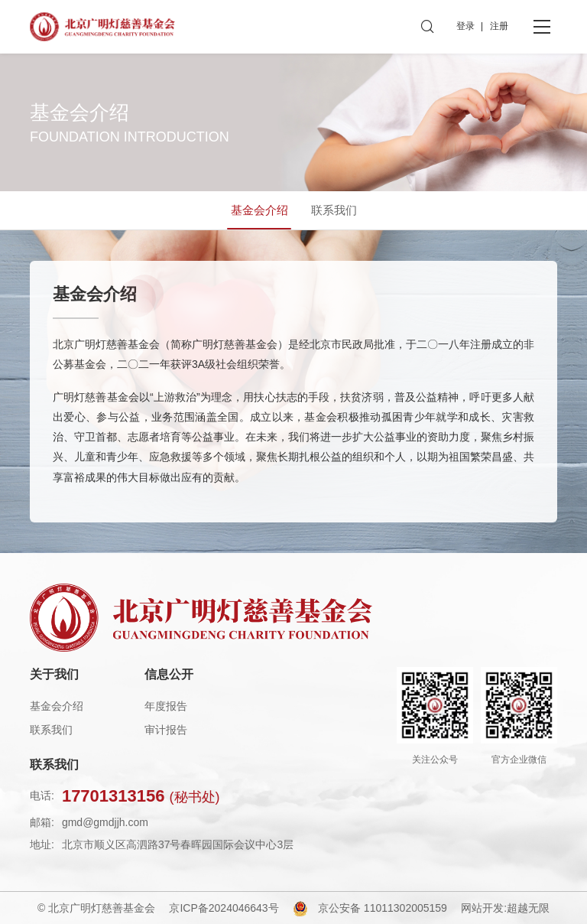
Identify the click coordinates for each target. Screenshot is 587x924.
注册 (499, 26)
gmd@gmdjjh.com (105, 822)
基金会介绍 (57, 706)
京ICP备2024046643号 (224, 908)
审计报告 (166, 730)
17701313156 (141, 796)
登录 (465, 26)
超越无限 (528, 908)
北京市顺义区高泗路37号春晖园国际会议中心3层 (178, 844)
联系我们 (51, 730)
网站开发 (482, 908)
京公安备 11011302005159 (383, 908)
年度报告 (166, 706)
